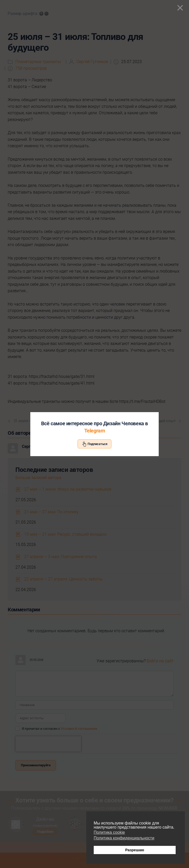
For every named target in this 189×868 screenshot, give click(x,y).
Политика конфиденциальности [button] (124, 838)
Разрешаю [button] (135, 850)
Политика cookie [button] (109, 832)
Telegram (95, 431)
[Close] (180, 8)
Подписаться (94, 444)
